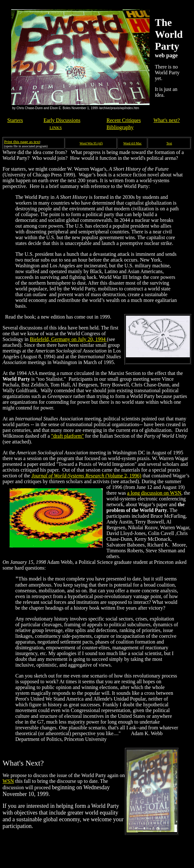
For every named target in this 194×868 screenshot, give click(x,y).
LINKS (56, 128)
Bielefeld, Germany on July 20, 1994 (68, 339)
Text (169, 143)
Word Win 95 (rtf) (91, 143)
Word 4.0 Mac (132, 143)
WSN (8, 781)
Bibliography (120, 127)
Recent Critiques (124, 120)
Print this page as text (22, 142)
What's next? (167, 120)
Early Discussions (62, 120)
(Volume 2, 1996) (86, 476)
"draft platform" (67, 436)
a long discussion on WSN (154, 493)
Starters (15, 120)
